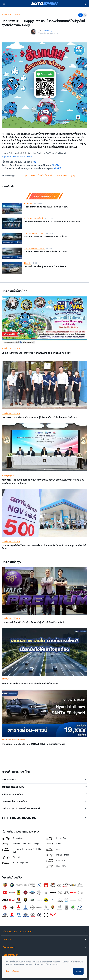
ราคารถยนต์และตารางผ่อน (34, 233)
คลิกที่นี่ (57, 169)
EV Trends (28, 204)
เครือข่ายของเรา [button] (11, 955)
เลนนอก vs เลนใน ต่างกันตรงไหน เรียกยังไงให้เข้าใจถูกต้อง (30, 683)
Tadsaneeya (48, 31)
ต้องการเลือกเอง (12, 971)
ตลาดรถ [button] (7, 939)
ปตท (33, 176)
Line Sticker (61, 176)
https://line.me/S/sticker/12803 (17, 157)
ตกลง (78, 971)
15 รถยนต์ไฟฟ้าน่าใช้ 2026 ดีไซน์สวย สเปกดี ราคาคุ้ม (46, 207)
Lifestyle (27, 263)
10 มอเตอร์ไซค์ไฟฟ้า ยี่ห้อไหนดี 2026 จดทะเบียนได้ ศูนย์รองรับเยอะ (52, 222)
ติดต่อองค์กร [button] (9, 947)
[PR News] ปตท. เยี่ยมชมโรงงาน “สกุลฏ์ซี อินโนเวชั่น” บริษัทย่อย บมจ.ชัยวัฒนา (39, 417)
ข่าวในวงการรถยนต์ (11, 15)
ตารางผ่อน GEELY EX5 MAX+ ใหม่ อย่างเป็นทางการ (46, 251)
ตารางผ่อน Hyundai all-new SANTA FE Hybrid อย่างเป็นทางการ (33, 744)
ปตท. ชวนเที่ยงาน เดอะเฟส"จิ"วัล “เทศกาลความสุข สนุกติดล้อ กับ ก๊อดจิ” (37, 353)
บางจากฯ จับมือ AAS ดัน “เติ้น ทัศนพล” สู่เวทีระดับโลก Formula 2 (33, 622)
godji (73, 176)
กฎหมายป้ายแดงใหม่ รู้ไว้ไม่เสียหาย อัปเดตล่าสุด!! (45, 266)
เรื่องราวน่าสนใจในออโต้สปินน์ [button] (17, 932)
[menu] (4, 4)
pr (21, 176)
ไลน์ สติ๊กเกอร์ (45, 176)
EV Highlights (8, 476)
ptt (26, 176)
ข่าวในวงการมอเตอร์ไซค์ (34, 218)
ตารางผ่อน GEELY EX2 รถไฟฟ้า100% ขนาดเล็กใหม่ (46, 237)
